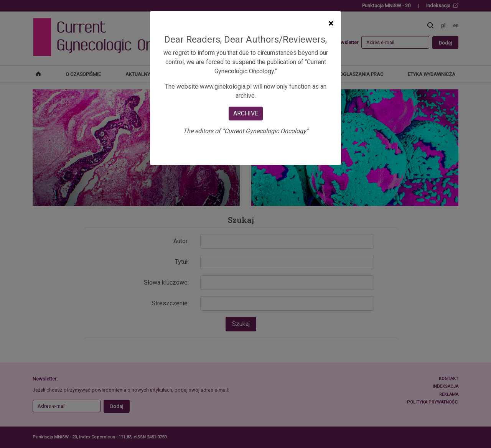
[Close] (331, 23)
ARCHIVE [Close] (246, 113)
